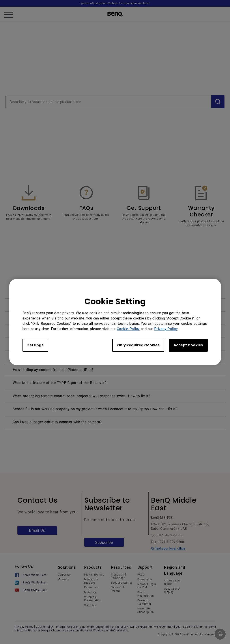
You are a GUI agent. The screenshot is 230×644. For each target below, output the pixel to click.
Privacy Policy (166, 329)
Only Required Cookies (138, 345)
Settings (35, 345)
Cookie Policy (128, 329)
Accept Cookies (188, 345)
